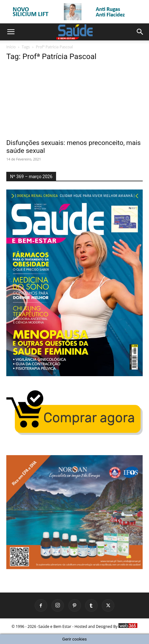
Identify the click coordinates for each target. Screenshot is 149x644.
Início (11, 47)
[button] (11, 32)
